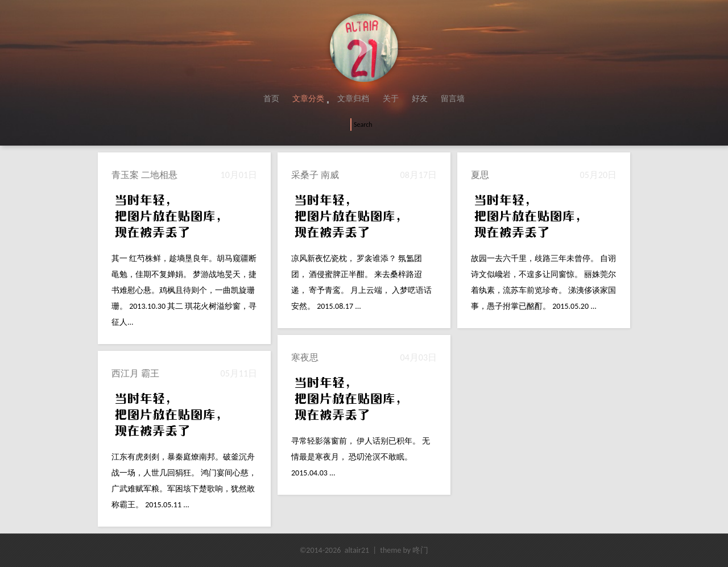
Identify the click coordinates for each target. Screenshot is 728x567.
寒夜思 (305, 357)
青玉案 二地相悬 (144, 175)
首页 (271, 99)
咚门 (420, 550)
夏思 (480, 175)
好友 (420, 99)
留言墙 (453, 99)
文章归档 (353, 99)
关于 (391, 99)
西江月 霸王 (135, 373)
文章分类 (308, 99)
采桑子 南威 (315, 175)
